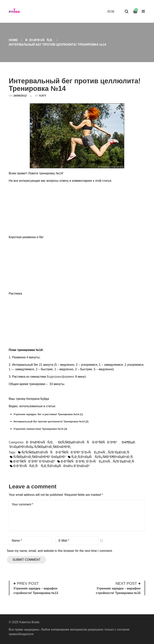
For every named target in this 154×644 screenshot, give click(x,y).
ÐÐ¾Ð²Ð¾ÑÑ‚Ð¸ (39, 40)
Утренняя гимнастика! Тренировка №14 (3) (40, 429)
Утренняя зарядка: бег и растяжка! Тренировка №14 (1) (48, 414)
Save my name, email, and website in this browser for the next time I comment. (60, 551)
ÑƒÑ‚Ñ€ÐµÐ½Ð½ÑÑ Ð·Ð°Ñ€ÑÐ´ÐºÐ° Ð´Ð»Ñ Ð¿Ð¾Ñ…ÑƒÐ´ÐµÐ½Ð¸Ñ (77, 452)
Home (13, 40)
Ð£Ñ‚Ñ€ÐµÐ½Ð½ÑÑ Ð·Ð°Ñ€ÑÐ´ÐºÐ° (88, 442)
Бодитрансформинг (61, 377)
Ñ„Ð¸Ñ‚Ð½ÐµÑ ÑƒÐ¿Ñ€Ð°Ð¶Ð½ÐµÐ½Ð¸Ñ (103, 457)
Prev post (28, 583)
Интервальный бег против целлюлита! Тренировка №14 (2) (51, 421)
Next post (126, 583)
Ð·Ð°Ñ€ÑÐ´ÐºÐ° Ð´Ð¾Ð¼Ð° (34, 461)
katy (43, 96)
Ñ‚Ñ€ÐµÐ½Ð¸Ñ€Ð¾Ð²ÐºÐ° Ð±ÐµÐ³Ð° (40, 457)
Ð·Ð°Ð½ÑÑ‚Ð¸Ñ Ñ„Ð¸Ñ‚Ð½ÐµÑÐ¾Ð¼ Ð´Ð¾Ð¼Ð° (52, 466)
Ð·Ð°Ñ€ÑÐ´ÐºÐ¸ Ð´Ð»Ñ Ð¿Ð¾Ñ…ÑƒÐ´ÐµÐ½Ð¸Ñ (99, 461)
